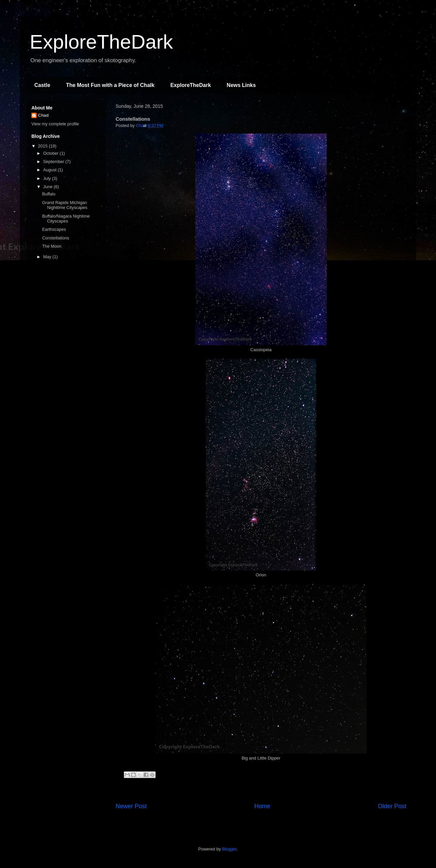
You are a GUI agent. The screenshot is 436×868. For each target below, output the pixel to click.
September (54, 162)
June (49, 187)
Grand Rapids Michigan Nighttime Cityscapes (65, 205)
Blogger (229, 849)
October (52, 153)
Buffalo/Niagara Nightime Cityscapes (66, 219)
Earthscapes (54, 229)
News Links (241, 85)
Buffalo (49, 194)
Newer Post (131, 806)
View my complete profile (55, 124)
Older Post (392, 806)
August (51, 170)
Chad (43, 115)
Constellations (55, 238)
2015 (43, 146)
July (48, 178)
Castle (42, 85)
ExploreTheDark (101, 42)
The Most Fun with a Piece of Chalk (110, 85)
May (48, 257)
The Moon (52, 246)
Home (262, 806)
